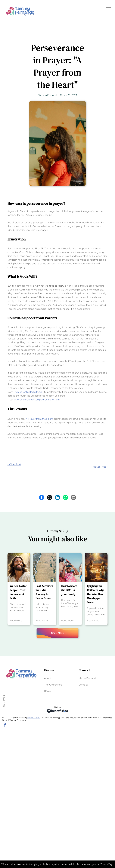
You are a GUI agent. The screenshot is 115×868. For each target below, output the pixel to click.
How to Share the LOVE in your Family (69, 590)
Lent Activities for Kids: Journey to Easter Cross (44, 592)
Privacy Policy (34, 718)
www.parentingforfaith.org (28, 392)
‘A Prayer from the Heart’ (39, 419)
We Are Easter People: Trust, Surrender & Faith (18, 592)
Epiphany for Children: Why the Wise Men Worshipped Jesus (95, 594)
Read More (16, 620)
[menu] (108, 9)
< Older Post (14, 464)
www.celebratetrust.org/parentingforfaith (37, 400)
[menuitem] (48, 678)
